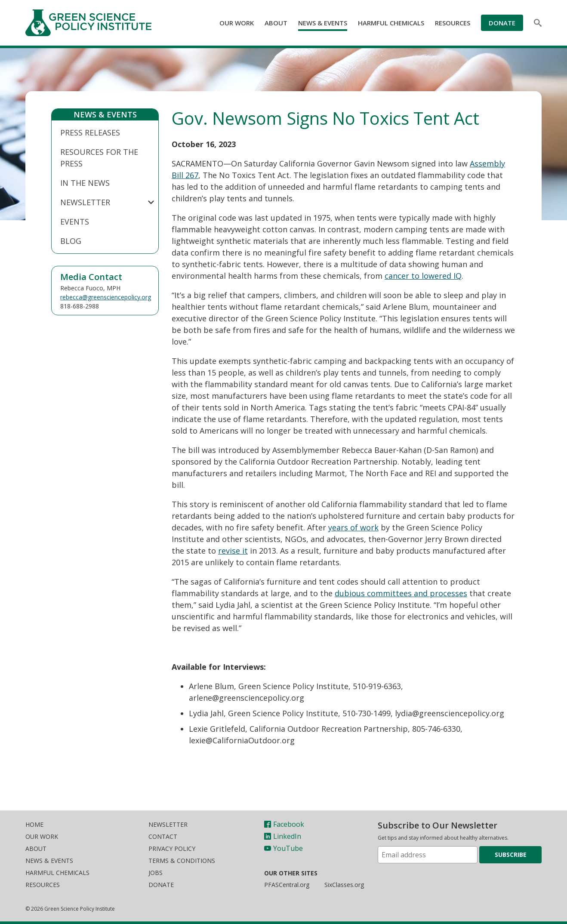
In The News (85, 183)
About (276, 23)
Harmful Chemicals (391, 23)
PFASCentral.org (287, 885)
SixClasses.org (344, 885)
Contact (163, 836)
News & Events (323, 23)
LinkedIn (283, 836)
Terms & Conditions (182, 861)
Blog (71, 241)
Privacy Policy (172, 849)
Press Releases (90, 132)
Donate (502, 23)
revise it (233, 551)
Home (34, 824)
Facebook (284, 824)
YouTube (283, 848)
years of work (353, 527)
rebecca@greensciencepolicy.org (106, 297)
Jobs (156, 873)
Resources (453, 23)
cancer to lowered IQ (423, 276)
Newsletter (85, 202)
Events (75, 222)
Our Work (237, 23)
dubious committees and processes (401, 593)
